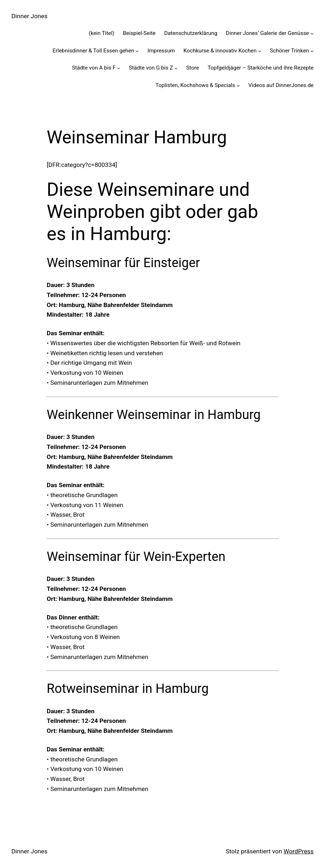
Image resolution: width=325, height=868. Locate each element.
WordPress (299, 851)
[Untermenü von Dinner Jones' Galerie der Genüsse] (312, 33)
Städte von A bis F (94, 68)
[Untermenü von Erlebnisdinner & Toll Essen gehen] (137, 50)
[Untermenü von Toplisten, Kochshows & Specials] (238, 85)
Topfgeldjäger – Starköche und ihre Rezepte (260, 68)
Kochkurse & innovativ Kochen (220, 51)
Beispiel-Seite (139, 33)
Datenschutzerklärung (191, 33)
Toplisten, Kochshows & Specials (195, 85)
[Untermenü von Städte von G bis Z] (176, 68)
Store (192, 68)
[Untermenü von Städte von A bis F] (118, 68)
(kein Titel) (102, 33)
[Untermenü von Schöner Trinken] (312, 50)
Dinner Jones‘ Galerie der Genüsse (267, 33)
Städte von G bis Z (151, 68)
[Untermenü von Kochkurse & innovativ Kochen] (260, 50)
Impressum (161, 51)
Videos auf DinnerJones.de (281, 85)
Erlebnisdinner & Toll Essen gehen (94, 51)
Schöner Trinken (289, 51)
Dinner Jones (29, 16)
